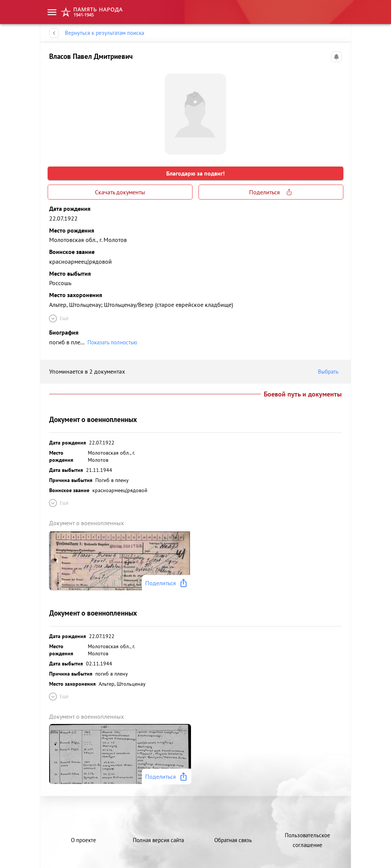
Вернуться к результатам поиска (105, 33)
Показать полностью (112, 342)
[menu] (52, 12)
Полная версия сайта (158, 840)
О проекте (83, 840)
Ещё (58, 318)
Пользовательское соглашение (308, 840)
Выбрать (330, 372)
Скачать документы (120, 192)
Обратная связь (233, 840)
